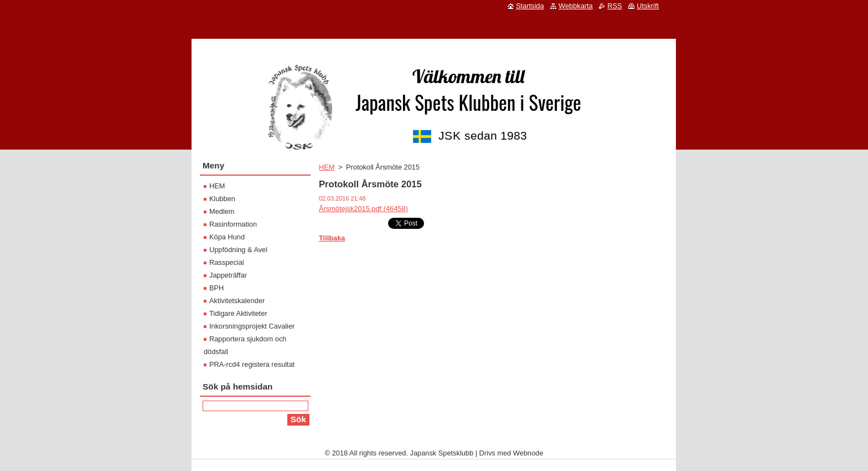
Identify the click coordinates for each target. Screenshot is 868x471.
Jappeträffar (228, 275)
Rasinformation (233, 224)
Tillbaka (332, 238)
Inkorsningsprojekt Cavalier (252, 326)
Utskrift (648, 6)
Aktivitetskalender (237, 301)
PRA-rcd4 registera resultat (252, 364)
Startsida (530, 6)
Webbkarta (576, 6)
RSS (614, 6)
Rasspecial (227, 262)
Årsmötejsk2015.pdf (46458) (363, 209)
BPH (216, 288)
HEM (327, 167)
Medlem (222, 211)
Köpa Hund (227, 237)
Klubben (222, 199)
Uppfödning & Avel (238, 250)
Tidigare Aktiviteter (238, 313)
